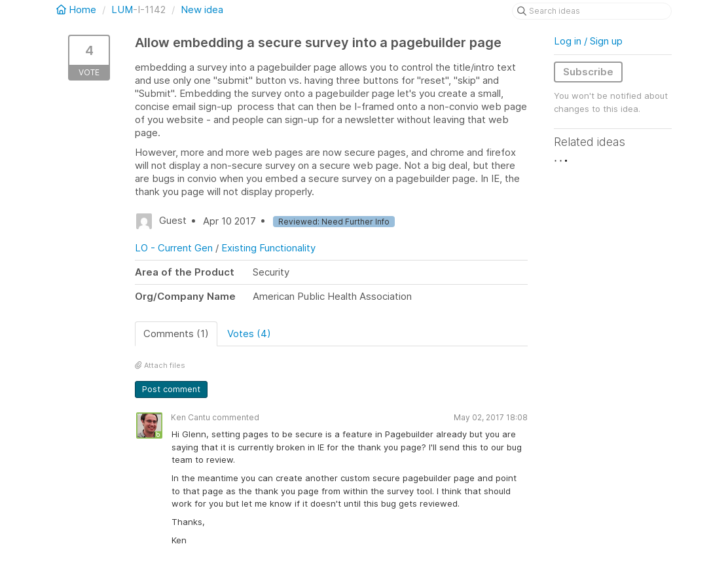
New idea (202, 9)
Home (78, 9)
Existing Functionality (268, 248)
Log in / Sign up (588, 41)
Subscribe (588, 72)
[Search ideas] (592, 11)
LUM (122, 9)
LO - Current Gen (174, 248)
